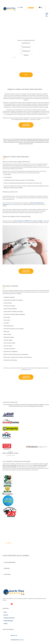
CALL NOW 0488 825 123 (26, 125)
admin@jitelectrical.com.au (17, 640)
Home (5, 612)
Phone (26, 47)
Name (26, 43)
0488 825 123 (14, 636)
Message (26, 55)
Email (26, 51)
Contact (6, 624)
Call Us (9, 33)
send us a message (38, 221)
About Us (6, 615)
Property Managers (8, 621)
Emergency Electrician (9, 618)
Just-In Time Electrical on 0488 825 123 (22, 221)
